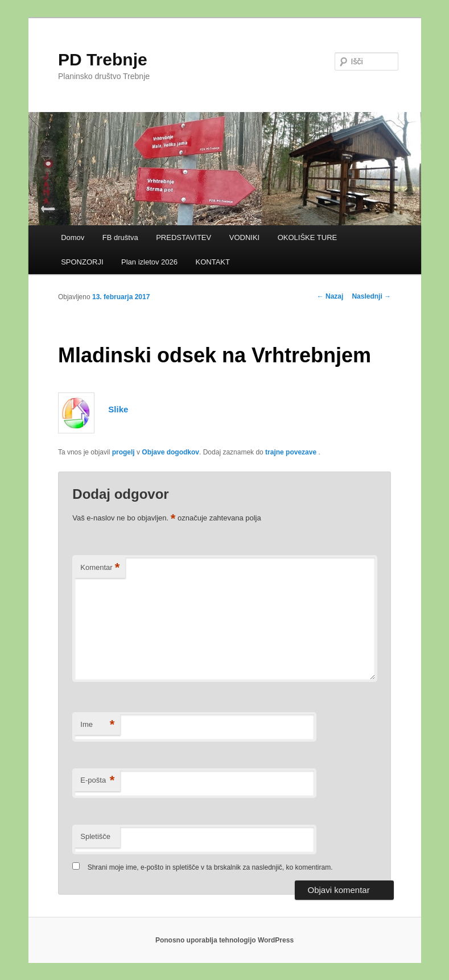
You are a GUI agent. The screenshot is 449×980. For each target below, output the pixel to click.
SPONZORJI (82, 262)
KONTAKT (213, 262)
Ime (97, 725)
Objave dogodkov (170, 452)
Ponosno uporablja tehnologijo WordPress (225, 940)
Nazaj (330, 296)
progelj (123, 452)
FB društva (120, 237)
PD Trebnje (103, 59)
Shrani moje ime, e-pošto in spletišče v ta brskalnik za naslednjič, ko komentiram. (210, 867)
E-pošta (97, 781)
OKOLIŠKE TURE (308, 237)
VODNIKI (244, 237)
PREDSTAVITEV (184, 237)
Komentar (100, 568)
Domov (73, 237)
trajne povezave (291, 452)
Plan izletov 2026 (149, 262)
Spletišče (95, 836)
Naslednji (371, 296)
